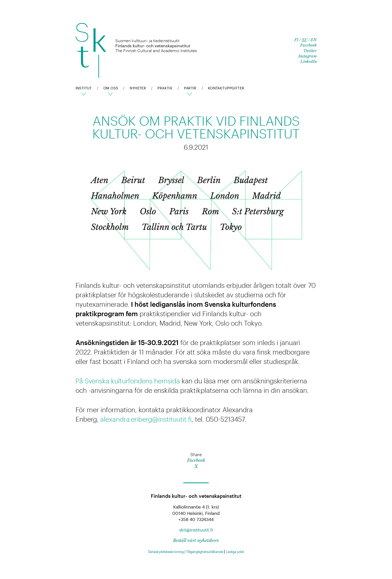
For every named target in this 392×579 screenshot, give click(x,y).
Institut (84, 88)
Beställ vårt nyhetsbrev (196, 541)
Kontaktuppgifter (226, 88)
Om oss (111, 88)
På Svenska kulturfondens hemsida (128, 381)
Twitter (310, 51)
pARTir (190, 88)
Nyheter (138, 88)
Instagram (308, 56)
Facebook (308, 45)
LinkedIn (309, 61)
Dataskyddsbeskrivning (166, 552)
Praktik (165, 88)
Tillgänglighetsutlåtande (205, 552)
